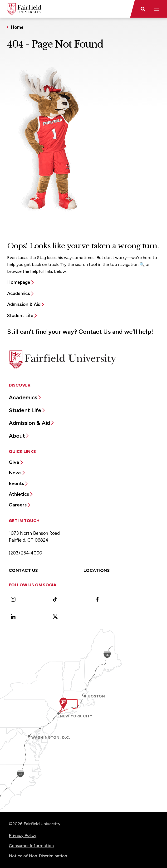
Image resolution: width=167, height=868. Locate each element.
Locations (97, 570)
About (17, 436)
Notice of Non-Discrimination (38, 856)
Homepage (19, 282)
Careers (18, 505)
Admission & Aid (24, 304)
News (15, 473)
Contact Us (95, 332)
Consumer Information (31, 846)
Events (16, 483)
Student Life (20, 316)
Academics (19, 293)
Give (14, 462)
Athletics (19, 494)
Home (17, 27)
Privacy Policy (23, 835)
